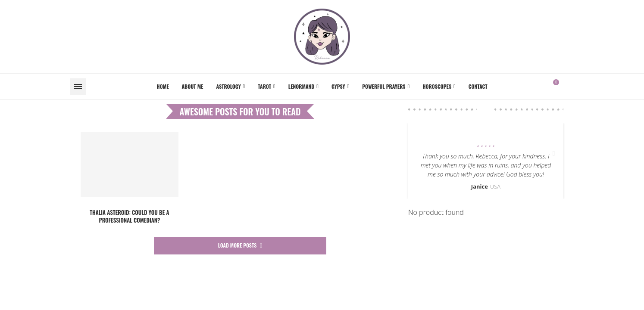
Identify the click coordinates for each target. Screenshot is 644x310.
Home (163, 86)
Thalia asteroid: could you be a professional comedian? (129, 216)
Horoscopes (437, 86)
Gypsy (338, 86)
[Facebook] (569, 87)
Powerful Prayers (384, 86)
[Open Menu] (78, 87)
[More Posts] (240, 246)
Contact (478, 86)
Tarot (264, 86)
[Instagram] (574, 87)
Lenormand (301, 86)
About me (193, 86)
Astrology (228, 86)
